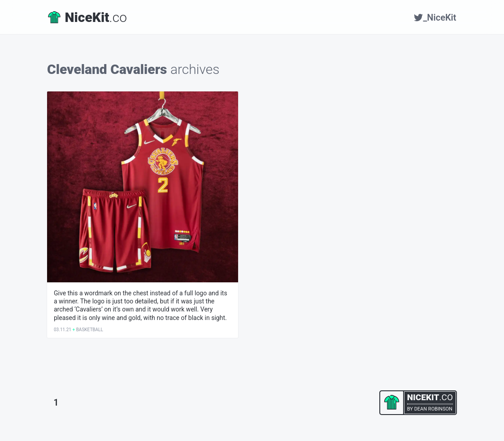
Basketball (90, 330)
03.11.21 (63, 330)
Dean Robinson (433, 409)
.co (87, 17)
